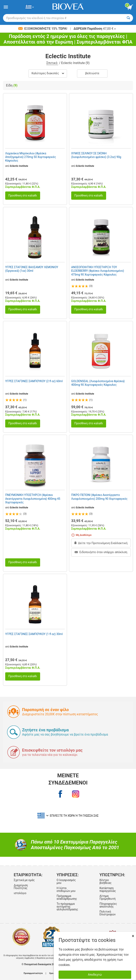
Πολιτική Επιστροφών (108, 913)
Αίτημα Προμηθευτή (108, 897)
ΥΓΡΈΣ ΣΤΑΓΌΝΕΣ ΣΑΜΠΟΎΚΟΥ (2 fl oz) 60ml (34, 381)
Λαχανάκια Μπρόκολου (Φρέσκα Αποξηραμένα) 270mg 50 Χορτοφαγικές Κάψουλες (31, 157)
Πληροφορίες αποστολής (108, 905)
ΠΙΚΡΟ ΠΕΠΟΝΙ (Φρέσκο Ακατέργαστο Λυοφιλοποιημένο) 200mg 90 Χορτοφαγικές (99, 497)
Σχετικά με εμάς (24, 880)
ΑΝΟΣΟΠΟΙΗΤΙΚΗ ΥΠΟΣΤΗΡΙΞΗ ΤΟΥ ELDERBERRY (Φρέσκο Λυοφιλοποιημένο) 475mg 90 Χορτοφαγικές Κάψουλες (98, 271)
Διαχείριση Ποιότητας (21, 887)
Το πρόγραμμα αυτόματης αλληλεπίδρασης (67, 907)
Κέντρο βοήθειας (106, 881)
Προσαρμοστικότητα (33, 973)
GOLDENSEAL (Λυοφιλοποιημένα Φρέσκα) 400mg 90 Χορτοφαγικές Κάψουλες (98, 383)
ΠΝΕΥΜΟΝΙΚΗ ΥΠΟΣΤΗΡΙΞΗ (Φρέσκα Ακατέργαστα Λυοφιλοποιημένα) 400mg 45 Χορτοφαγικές (33, 499)
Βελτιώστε (92, 73)
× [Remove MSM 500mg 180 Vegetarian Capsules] (133, 936)
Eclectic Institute (19, 166)
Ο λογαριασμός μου (66, 881)
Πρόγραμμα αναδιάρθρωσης (67, 897)
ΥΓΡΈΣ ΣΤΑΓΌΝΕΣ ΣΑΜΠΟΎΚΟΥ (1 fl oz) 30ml (34, 634)
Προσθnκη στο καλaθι (23, 196)
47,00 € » (95, 29)
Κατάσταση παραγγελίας (108, 889)
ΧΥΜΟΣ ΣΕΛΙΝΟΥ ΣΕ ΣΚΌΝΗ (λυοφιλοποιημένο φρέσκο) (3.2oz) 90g (96, 155)
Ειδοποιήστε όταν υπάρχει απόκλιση (101, 552)
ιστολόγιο (20, 893)
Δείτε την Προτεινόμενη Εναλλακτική (101, 543)
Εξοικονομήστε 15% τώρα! (43, 29)
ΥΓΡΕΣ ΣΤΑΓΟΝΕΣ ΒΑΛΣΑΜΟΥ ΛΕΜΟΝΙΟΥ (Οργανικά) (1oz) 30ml (32, 269)
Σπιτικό (52, 63)
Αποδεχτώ (95, 975)
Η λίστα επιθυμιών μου (66, 889)
